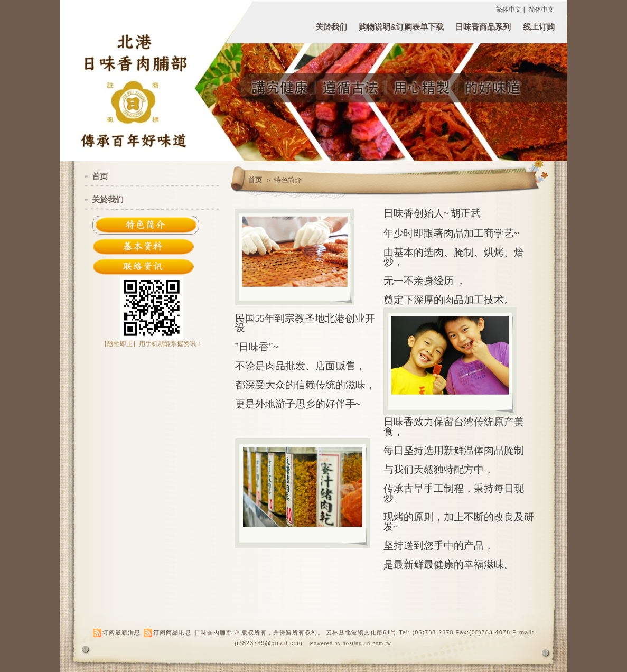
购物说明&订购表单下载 (401, 27)
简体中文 (541, 10)
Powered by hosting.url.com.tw (351, 643)
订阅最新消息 (121, 632)
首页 (255, 180)
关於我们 (331, 27)
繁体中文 (509, 10)
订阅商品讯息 (172, 632)
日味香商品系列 (483, 27)
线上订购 (539, 27)
